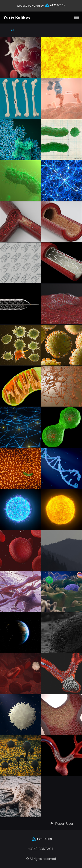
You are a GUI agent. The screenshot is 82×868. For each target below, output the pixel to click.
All (12, 30)
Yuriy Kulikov (17, 17)
